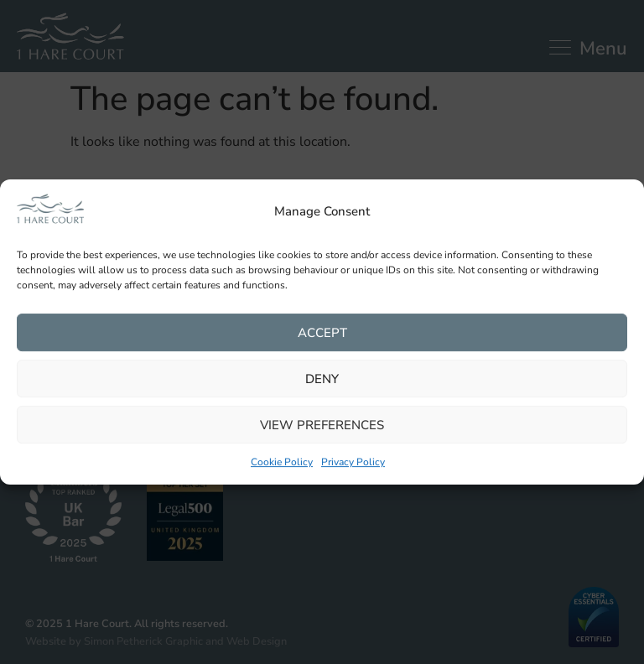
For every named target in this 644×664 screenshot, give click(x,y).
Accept (322, 333)
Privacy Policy (353, 463)
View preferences (322, 425)
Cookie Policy (282, 463)
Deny (322, 379)
